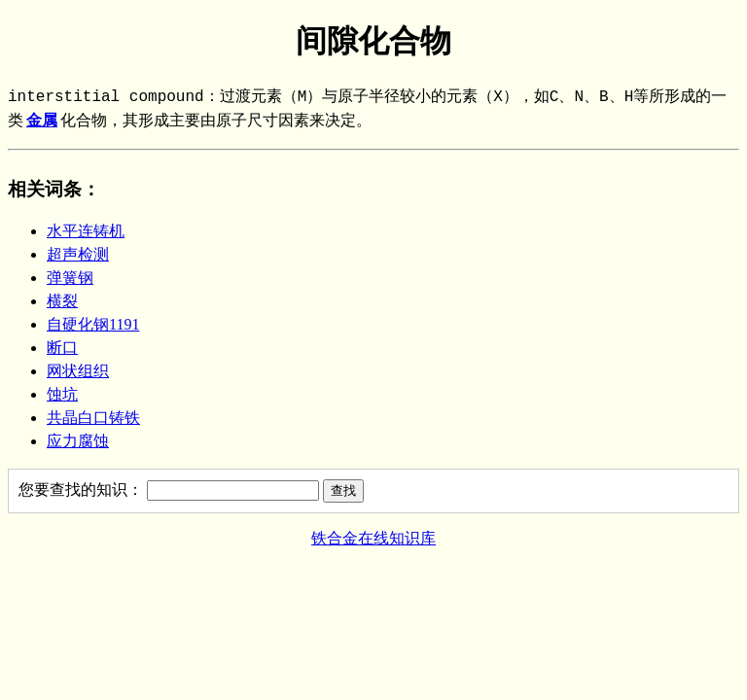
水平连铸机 (86, 231)
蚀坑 (62, 394)
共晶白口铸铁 (93, 418)
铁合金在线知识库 (373, 538)
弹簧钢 (70, 278)
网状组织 (78, 371)
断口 (62, 348)
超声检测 (78, 254)
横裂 (62, 301)
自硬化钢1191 (93, 324)
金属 (42, 122)
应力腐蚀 (78, 441)
